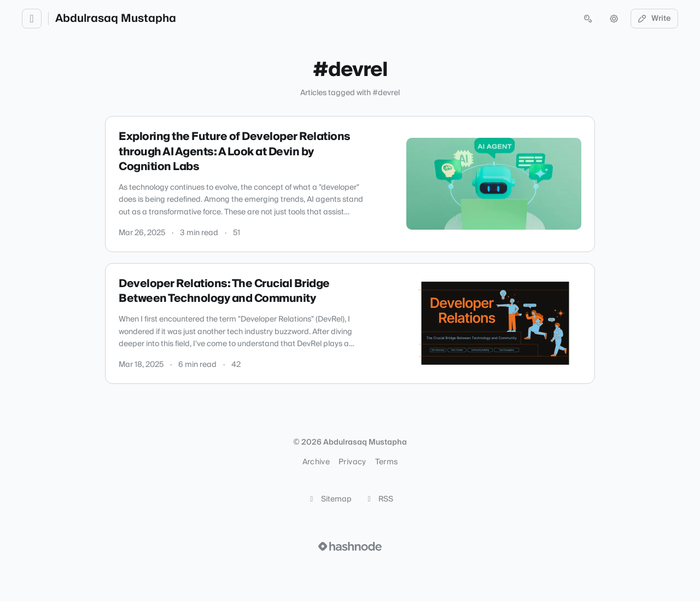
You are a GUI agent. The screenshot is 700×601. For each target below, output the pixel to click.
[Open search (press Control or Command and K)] (588, 19)
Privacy (352, 462)
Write (655, 19)
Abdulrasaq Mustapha (116, 19)
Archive (316, 462)
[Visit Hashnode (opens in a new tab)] (350, 546)
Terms (387, 462)
